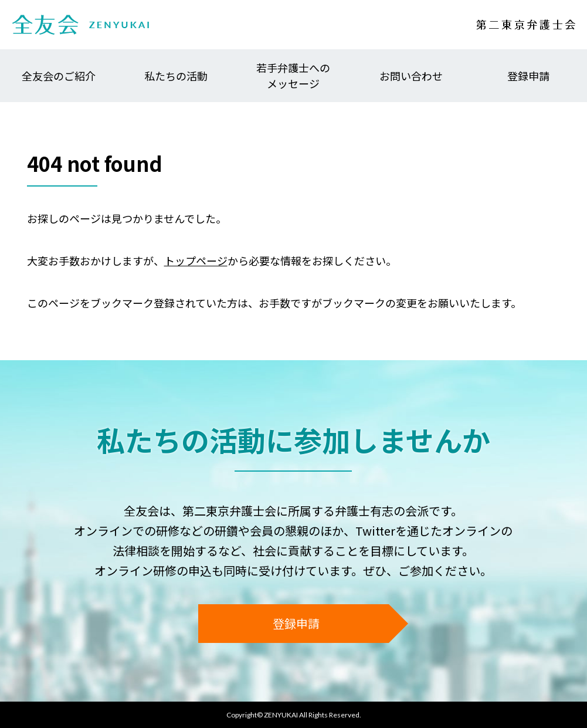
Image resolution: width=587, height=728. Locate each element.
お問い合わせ (411, 76)
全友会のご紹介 (59, 76)
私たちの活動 (176, 76)
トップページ (196, 260)
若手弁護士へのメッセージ (293, 75)
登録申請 (528, 76)
